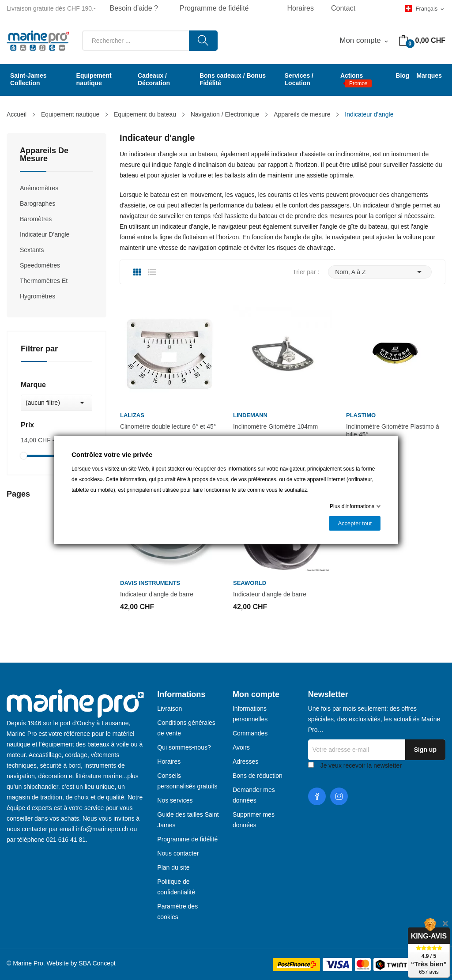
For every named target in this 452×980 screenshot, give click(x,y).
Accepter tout (355, 523)
